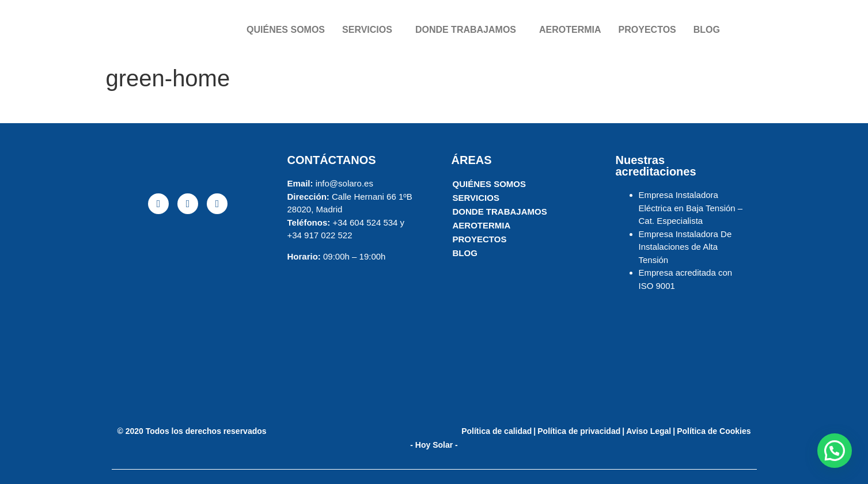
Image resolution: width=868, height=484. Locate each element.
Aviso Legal (649, 431)
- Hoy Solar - (434, 445)
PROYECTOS (647, 30)
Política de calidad (496, 431)
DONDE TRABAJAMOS (466, 30)
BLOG (707, 30)
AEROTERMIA (570, 30)
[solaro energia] (188, 312)
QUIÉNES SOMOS (286, 30)
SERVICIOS (367, 30)
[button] (835, 451)
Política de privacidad (579, 431)
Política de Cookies (714, 431)
